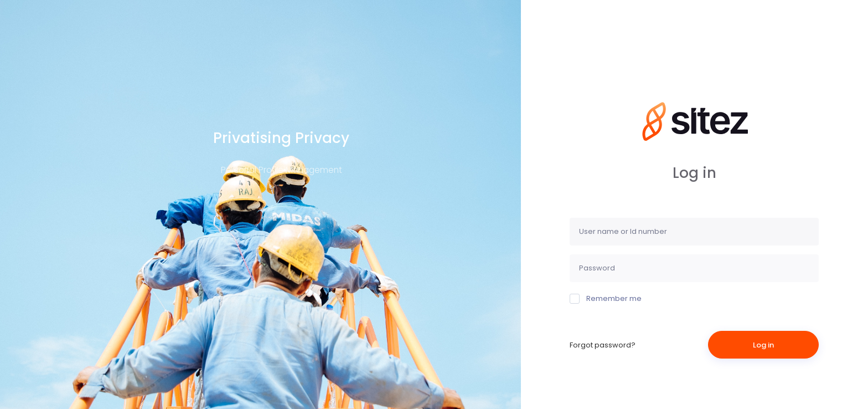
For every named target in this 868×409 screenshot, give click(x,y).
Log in (763, 345)
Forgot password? (603, 345)
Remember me (606, 298)
